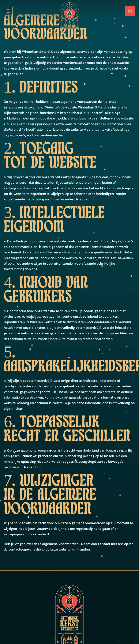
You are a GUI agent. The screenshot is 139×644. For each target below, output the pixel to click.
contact (104, 544)
